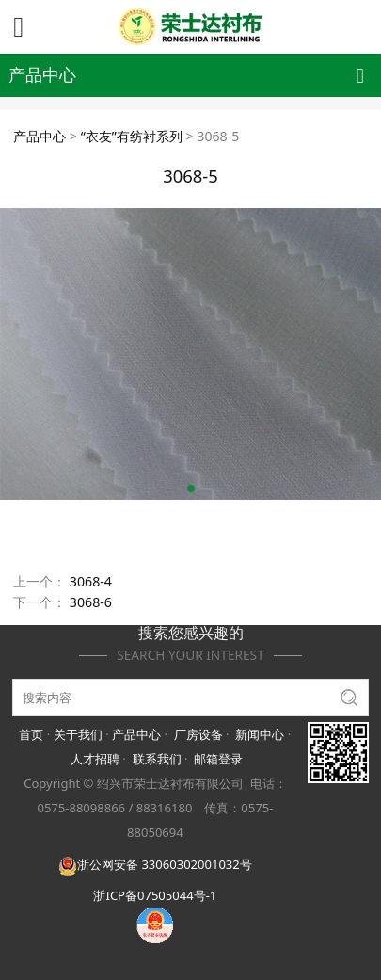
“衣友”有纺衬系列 (132, 136)
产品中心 (40, 136)
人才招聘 (95, 759)
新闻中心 (260, 734)
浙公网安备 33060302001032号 (155, 864)
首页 (31, 734)
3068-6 (91, 602)
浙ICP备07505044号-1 (155, 895)
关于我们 (78, 734)
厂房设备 (198, 734)
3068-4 (91, 581)
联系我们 (157, 759)
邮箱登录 (218, 759)
